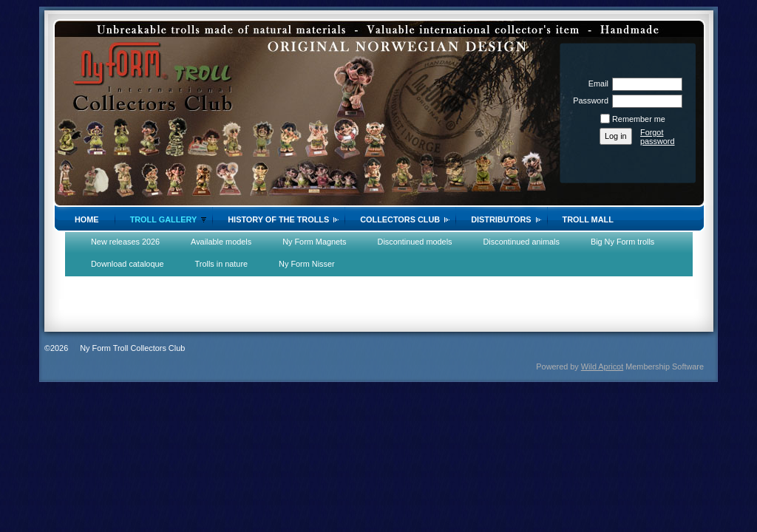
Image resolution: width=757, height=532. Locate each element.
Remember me (639, 119)
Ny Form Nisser (307, 264)
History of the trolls (278, 219)
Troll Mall (588, 219)
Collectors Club (400, 219)
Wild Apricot (602, 366)
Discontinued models (415, 242)
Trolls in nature (222, 264)
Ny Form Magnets (314, 242)
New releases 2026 (125, 242)
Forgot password (658, 137)
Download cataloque (128, 264)
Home (87, 219)
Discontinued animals (522, 242)
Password (588, 100)
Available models (221, 242)
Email (596, 83)
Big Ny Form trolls (622, 242)
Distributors (501, 219)
